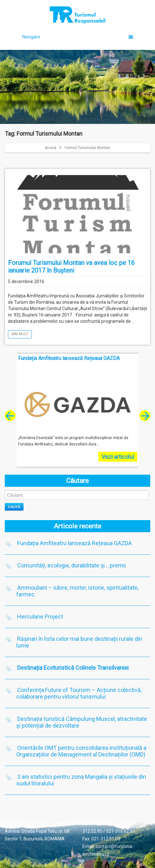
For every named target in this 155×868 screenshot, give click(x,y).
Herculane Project (40, 617)
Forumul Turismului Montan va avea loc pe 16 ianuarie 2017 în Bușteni (71, 267)
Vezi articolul (118, 457)
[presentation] (10, 416)
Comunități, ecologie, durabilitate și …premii (71, 565)
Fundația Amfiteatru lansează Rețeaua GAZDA (74, 543)
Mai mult (20, 334)
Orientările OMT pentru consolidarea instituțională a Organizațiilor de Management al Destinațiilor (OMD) (81, 751)
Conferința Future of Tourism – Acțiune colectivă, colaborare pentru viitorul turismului (79, 693)
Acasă (51, 148)
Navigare (78, 37)
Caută (14, 507)
